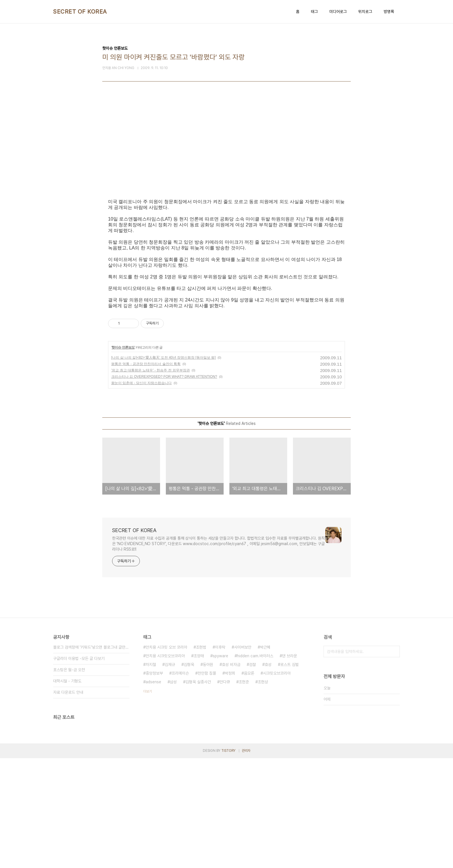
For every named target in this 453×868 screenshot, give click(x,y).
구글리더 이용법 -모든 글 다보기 (79, 768)
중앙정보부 (154, 783)
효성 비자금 (231, 774)
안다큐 (225, 792)
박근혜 (265, 757)
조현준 (244, 792)
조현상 (263, 792)
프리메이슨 (180, 783)
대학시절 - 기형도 (67, 791)
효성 (268, 774)
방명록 (389, 12)
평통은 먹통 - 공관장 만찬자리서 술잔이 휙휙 (146, 474)
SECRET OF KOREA (80, 12)
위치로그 (365, 12)
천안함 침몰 (207, 783)
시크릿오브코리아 (277, 783)
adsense (153, 792)
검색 (394, 761)
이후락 (220, 757)
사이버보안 (243, 757)
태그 (314, 12)
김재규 (170, 774)
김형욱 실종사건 (198, 792)
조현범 (201, 757)
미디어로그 (338, 12)
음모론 (249, 783)
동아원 (208, 774)
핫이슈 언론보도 (123, 457)
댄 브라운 (289, 766)
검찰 (253, 774)
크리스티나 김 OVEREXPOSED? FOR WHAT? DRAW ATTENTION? (164, 486)
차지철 (151, 774)
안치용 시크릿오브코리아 (165, 766)
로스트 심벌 (289, 774)
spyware (220, 766)
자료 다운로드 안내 (68, 802)
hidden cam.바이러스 (255, 766)
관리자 (246, 860)
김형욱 (189, 774)
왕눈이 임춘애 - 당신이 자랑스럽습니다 (141, 493)
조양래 (199, 766)
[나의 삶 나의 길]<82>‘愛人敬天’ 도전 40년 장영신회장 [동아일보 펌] (164, 467)
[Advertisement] (226, 160)
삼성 (173, 792)
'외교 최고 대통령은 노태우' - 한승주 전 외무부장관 (151, 480)
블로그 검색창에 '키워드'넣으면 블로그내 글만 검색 (91, 757)
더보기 (148, 801)
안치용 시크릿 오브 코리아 (166, 757)
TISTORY (228, 860)
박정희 (230, 783)
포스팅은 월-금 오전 (69, 780)
